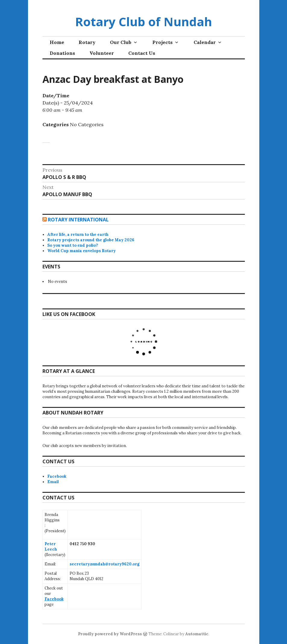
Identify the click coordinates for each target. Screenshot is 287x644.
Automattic (197, 634)
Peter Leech (51, 547)
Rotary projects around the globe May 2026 (91, 240)
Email (53, 482)
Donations (62, 53)
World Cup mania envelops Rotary (81, 251)
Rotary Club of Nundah (143, 22)
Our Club (121, 42)
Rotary (87, 42)
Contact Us (142, 53)
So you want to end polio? (73, 245)
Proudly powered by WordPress (110, 634)
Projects (162, 42)
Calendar (205, 42)
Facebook (57, 476)
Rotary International (78, 220)
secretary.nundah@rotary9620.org (105, 564)
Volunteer (102, 53)
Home (57, 42)
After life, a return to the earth (78, 234)
